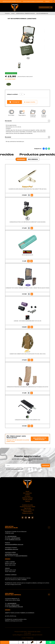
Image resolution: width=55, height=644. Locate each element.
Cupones (28, 501)
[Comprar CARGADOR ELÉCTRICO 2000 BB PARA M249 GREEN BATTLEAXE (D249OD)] (29, 228)
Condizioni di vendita (27, 505)
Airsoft (13, 13)
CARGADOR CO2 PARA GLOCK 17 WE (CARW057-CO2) (27, 420)
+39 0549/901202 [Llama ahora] (40, 1)
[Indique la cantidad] (21, 94)
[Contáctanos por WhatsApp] (50, 642)
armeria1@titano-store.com (16, 607)
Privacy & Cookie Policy (21, 632)
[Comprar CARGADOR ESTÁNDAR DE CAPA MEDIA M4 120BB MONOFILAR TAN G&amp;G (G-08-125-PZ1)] (29, 393)
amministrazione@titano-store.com (14, 544)
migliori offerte (27, 460)
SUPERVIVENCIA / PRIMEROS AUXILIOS (25, 13)
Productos (7, 13)
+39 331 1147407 (15, 605)
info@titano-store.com (15, 540)
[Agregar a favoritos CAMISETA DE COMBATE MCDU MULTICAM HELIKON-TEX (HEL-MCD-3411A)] (32, 360)
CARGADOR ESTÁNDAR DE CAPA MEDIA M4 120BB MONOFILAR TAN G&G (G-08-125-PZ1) (27, 387)
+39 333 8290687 (16, 538)
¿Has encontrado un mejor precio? (25, 77)
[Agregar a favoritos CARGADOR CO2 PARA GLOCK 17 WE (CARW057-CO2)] (32, 426)
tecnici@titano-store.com (12, 549)
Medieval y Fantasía (28, 498)
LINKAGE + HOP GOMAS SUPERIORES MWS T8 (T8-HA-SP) (28, 321)
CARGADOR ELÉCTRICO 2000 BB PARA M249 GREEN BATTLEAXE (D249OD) (27, 222)
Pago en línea (28, 508)
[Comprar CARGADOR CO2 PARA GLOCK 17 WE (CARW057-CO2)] (29, 426)
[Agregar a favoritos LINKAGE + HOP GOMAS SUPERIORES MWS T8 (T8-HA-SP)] (32, 327)
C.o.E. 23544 (27, 633)
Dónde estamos (28, 511)
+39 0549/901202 (12, 536)
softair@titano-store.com (17, 1)
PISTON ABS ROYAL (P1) (27, 255)
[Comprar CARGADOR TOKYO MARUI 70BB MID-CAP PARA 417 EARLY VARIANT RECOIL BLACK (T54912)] (29, 294)
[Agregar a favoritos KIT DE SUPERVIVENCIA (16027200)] (30, 102)
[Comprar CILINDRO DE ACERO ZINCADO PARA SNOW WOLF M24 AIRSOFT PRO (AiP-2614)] (29, 195)
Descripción (27, 121)
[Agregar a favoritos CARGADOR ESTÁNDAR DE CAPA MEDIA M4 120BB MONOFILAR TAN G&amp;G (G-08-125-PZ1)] (32, 393)
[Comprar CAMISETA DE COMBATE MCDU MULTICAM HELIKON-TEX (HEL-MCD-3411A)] (29, 360)
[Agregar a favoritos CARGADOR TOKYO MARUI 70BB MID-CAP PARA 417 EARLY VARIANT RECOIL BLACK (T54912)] (32, 294)
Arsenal (28, 495)
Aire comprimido (28, 493)
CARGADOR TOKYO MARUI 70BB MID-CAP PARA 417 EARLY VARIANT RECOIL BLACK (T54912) (27, 288)
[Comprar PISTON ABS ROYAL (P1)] (28, 261)
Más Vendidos (33, 159)
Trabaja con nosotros (27, 513)
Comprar (14, 102)
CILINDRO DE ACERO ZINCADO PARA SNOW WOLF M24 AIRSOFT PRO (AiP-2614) (28, 189)
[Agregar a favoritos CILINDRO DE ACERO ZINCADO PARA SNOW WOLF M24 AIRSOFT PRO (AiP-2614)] (32, 195)
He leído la (14, 469)
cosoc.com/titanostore (21, 556)
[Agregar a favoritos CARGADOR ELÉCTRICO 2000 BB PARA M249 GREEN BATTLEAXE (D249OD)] (32, 228)
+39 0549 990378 (12, 603)
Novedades (21, 159)
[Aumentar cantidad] (24, 94)
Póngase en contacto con (28, 510)
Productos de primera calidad (28, 507)
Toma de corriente (28, 499)
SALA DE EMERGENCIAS (42, 13)
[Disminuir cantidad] (18, 94)
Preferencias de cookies (34, 632)
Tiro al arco (27, 496)
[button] (53, 1)
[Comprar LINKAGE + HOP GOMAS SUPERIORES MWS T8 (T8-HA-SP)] (29, 327)
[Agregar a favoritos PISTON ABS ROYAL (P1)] (31, 261)
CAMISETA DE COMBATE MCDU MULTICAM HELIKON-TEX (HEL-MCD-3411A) (28, 354)
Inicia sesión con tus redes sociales (40, 439)
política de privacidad (17, 469)
